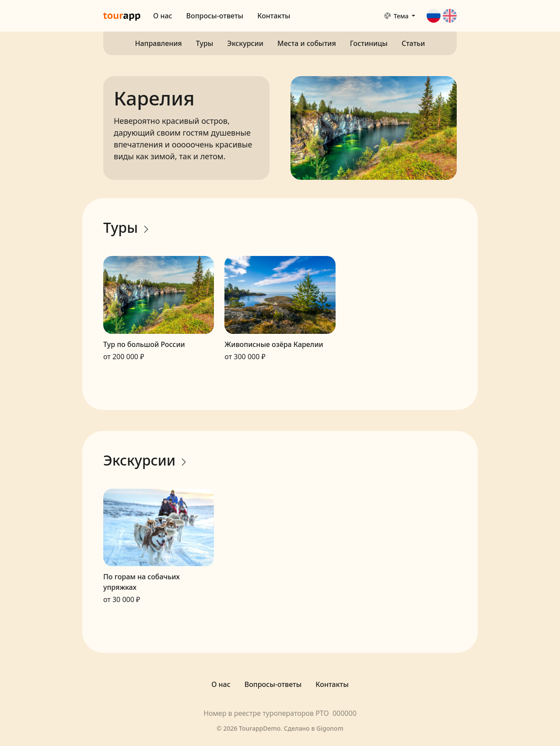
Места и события (307, 43)
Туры (205, 43)
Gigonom (330, 728)
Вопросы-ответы (215, 16)
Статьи (413, 43)
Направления (159, 43)
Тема (397, 16)
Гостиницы (369, 43)
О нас (163, 16)
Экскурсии (245, 43)
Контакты (274, 16)
